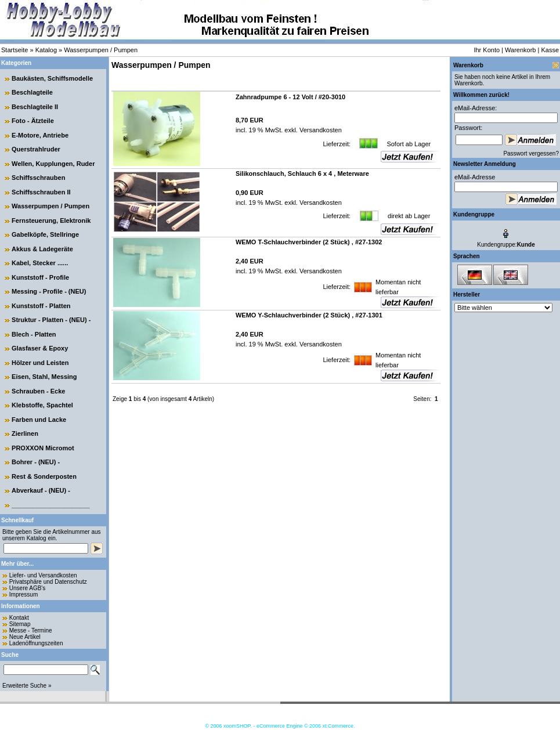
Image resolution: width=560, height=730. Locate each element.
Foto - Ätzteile (33, 121)
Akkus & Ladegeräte (42, 249)
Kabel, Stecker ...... (40, 263)
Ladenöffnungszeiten (36, 643)
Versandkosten (320, 130)
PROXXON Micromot (43, 448)
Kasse (550, 50)
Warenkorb (520, 50)
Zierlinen (25, 433)
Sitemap (20, 624)
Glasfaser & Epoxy (40, 348)
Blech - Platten (34, 334)
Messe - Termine (31, 630)
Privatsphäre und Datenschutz (48, 582)
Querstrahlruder (36, 149)
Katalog (46, 50)
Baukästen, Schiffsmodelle (52, 78)
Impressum (24, 595)
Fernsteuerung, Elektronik (51, 221)
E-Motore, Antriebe (40, 135)
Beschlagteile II (35, 107)
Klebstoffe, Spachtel (42, 405)
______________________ (51, 505)
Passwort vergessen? (531, 153)
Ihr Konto (487, 50)
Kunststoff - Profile (40, 277)
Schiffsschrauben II (41, 192)
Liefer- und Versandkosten (43, 575)
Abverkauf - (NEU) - (41, 490)
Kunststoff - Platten (41, 306)
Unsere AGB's (28, 588)
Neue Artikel (25, 637)
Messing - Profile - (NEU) (49, 291)
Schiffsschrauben (38, 178)
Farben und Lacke (39, 420)
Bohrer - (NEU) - (36, 462)
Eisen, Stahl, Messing (44, 377)
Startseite (15, 50)
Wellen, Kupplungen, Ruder (53, 164)
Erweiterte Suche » (27, 686)
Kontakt (19, 618)
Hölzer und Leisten (40, 363)
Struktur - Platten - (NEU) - (51, 320)
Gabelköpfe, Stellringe (45, 234)
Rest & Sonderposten (44, 476)
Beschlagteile (32, 92)
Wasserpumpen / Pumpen (101, 50)
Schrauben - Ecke (38, 391)
